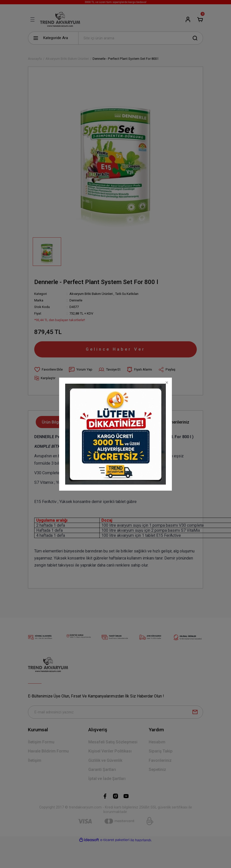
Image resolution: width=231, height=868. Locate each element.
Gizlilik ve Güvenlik (105, 760)
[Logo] (60, 19)
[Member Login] (188, 19)
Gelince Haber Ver (115, 349)
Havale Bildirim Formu (48, 751)
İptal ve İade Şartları (107, 779)
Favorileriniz (160, 760)
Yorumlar (89, 422)
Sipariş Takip (161, 751)
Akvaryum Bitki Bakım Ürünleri (91, 294)
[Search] (141, 38)
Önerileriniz (179, 422)
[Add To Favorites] (48, 370)
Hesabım (157, 742)
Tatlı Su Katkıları (127, 294)
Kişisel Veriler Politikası (110, 751)
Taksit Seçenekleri (133, 422)
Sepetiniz (157, 769)
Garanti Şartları (102, 769)
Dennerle (76, 300)
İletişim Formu (41, 742)
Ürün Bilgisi (52, 422)
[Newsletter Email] (115, 712)
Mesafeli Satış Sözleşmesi (113, 742)
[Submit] (195, 712)
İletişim (35, 760)
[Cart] (200, 19)
